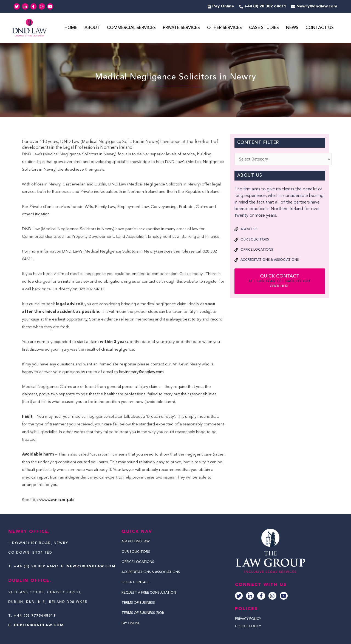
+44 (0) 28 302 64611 (37, 566)
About (92, 28)
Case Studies (264, 28)
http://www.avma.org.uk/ (53, 500)
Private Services (181, 28)
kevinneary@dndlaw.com (141, 372)
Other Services (224, 28)
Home (71, 28)
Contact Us (320, 28)
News (292, 28)
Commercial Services (131, 28)
